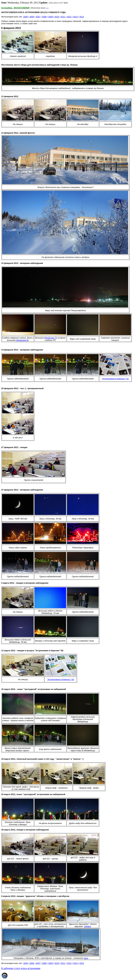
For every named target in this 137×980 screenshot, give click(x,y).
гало (86, 958)
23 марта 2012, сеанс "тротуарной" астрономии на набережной (33, 794)
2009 (51, 17)
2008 (44, 17)
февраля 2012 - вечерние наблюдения (22, 490)
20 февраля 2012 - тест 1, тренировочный (22, 388)
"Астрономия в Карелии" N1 (115, 379)
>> (47, 8)
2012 (69, 17)
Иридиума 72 (51, 338)
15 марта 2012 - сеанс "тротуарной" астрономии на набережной (34, 689)
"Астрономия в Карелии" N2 (61, 679)
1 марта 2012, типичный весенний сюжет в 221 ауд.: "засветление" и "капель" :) (42, 759)
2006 (32, 17)
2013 (75, 17)
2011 (63, 17)
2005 (26, 17)
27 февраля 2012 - (11, 447)
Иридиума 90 (22, 340)
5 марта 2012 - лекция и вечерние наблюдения (25, 583)
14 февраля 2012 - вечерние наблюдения (22, 350)
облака (87, 926)
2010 (57, 17)
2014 (82, 17)
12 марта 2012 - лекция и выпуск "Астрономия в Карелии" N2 (32, 651)
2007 (38, 17)
